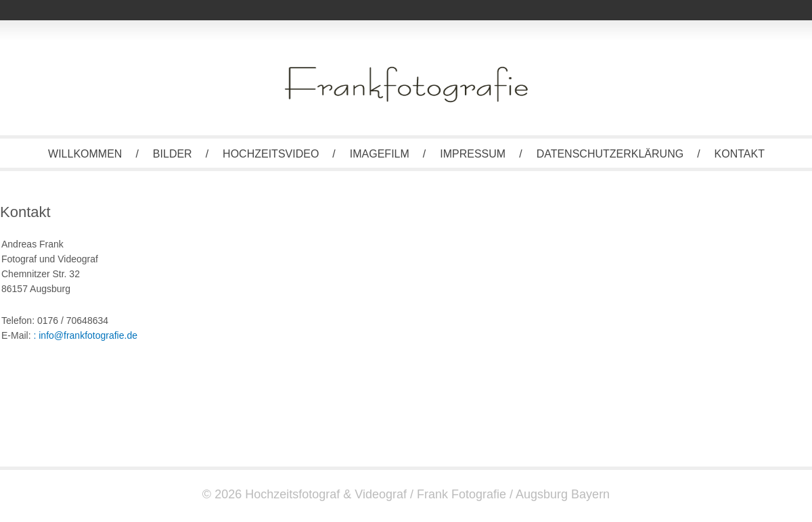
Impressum (473, 154)
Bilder (173, 154)
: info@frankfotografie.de (85, 335)
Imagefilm (380, 154)
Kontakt (740, 154)
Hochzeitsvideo (271, 154)
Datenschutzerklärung (610, 154)
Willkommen (85, 154)
